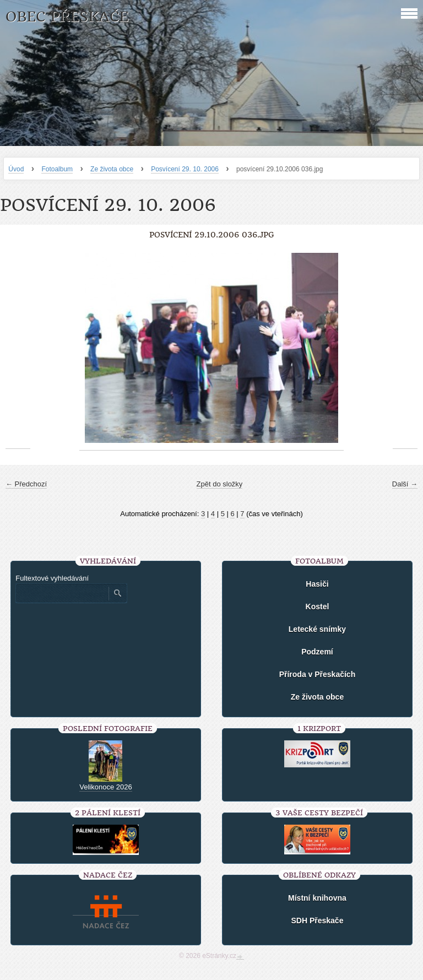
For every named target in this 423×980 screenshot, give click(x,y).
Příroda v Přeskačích (318, 674)
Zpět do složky (220, 484)
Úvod (16, 169)
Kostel (318, 607)
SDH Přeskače (317, 921)
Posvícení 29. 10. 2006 (185, 169)
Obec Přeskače (67, 17)
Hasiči (317, 584)
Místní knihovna (317, 898)
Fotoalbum (57, 169)
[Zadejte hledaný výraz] (62, 593)
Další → (405, 484)
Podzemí (317, 652)
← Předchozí (26, 484)
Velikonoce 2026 (105, 787)
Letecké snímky (317, 629)
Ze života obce (112, 169)
